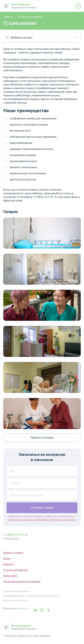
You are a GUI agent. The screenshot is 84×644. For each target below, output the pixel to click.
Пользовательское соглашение (22, 582)
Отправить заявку (42, 508)
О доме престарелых (16, 570)
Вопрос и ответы (13, 553)
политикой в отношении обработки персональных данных (42, 520)
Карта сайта (10, 576)
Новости (8, 564)
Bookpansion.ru (22, 609)
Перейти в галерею (42, 438)
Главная (8, 17)
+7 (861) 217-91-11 (16, 535)
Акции (7, 558)
